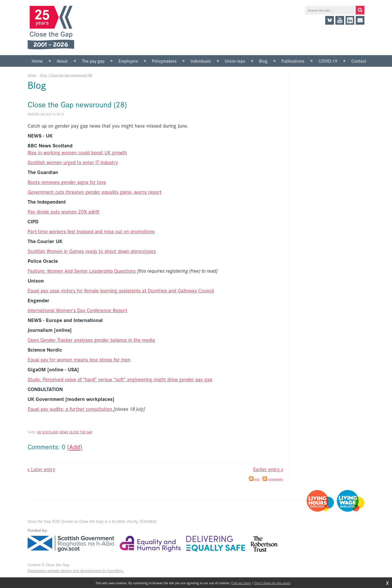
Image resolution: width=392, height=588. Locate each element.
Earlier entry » (268, 469)
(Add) (75, 447)
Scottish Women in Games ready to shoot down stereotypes (92, 251)
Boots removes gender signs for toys (67, 182)
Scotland (50, 432)
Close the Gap (81, 432)
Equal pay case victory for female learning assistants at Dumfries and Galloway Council (121, 290)
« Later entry (41, 469)
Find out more (241, 583)
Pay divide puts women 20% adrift (64, 211)
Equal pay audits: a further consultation (71, 409)
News (64, 432)
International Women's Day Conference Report (77, 310)
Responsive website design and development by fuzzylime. (76, 570)
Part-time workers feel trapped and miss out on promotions (91, 231)
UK (39, 432)
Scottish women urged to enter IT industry (73, 162)
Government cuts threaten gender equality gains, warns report (95, 192)
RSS (254, 480)
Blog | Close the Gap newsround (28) (66, 75)
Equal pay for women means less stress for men (79, 359)
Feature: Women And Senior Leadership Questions (82, 271)
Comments (273, 480)
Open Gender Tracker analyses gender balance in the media (91, 340)
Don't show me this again (272, 583)
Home (32, 75)
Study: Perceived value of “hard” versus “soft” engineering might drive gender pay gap (120, 379)
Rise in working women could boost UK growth (77, 152)
